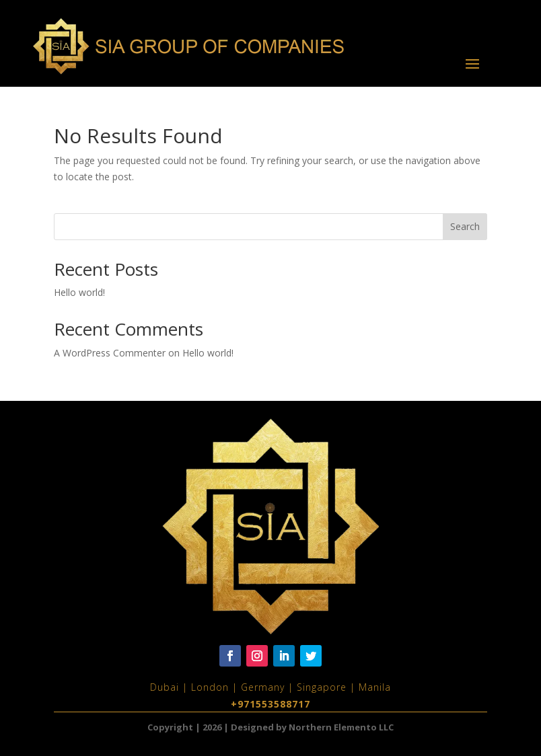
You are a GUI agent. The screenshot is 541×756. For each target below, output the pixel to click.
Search (465, 226)
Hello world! (79, 292)
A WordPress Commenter (110, 353)
